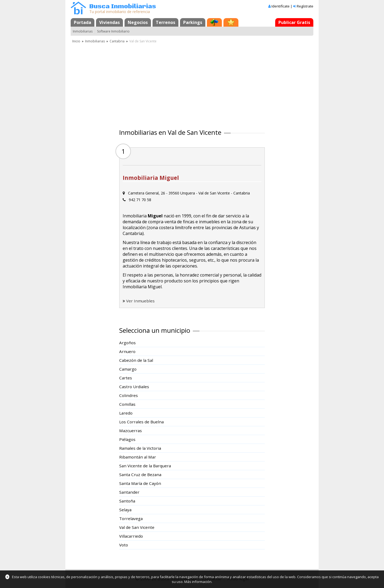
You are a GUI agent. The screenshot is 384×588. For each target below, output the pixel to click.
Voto (124, 545)
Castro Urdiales (134, 387)
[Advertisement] (192, 84)
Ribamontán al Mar (138, 457)
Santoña (127, 501)
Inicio (76, 41)
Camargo (128, 369)
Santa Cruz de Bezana (140, 475)
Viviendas (109, 22)
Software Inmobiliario (113, 31)
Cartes (126, 378)
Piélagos (127, 439)
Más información (198, 582)
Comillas (127, 404)
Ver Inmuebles (140, 301)
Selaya (125, 510)
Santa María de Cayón (140, 483)
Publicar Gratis (294, 22)
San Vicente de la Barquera (145, 466)
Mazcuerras (131, 431)
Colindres (129, 395)
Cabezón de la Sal (136, 360)
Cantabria (117, 41)
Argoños (127, 343)
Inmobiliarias (83, 31)
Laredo (126, 413)
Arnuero (127, 351)
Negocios (138, 22)
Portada (83, 22)
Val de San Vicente (137, 527)
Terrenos (165, 22)
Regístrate (305, 6)
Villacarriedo (131, 536)
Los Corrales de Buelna (141, 422)
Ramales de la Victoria (140, 448)
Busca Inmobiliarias (123, 7)
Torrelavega (131, 518)
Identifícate (281, 6)
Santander (129, 492)
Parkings (193, 22)
